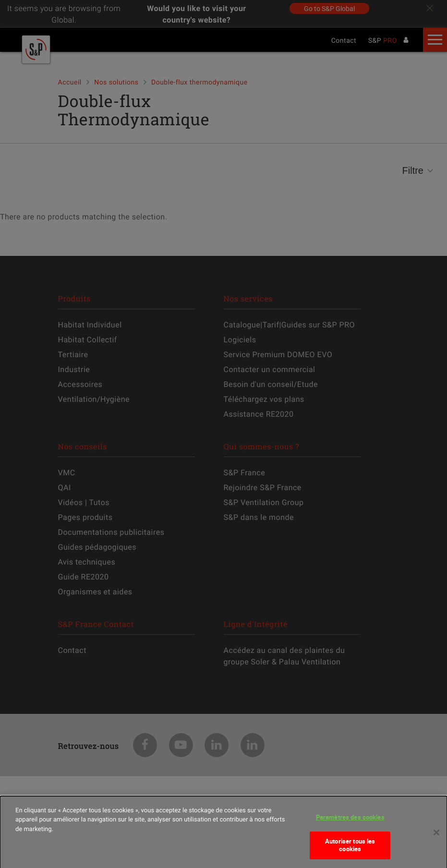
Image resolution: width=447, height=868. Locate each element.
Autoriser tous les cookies (350, 850)
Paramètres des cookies (350, 822)
